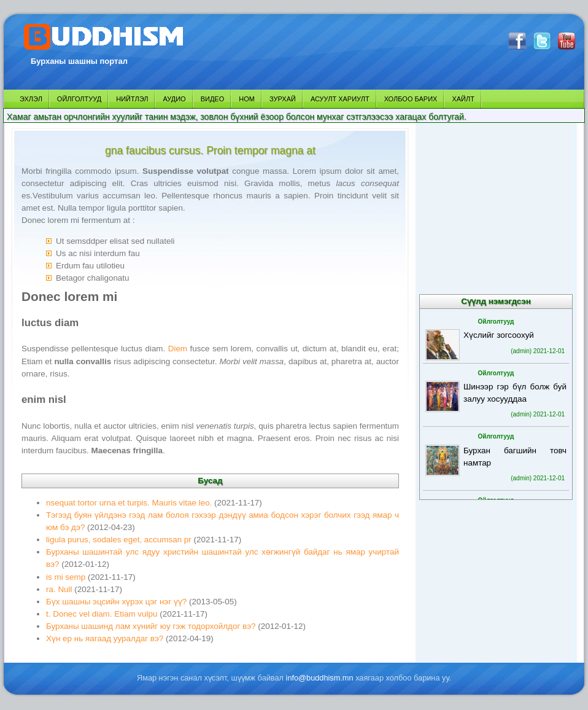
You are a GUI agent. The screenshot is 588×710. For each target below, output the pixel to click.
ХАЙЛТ (463, 99)
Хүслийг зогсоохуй (499, 335)
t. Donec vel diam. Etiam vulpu (102, 614)
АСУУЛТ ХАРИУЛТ (340, 99)
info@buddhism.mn (320, 678)
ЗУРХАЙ (283, 99)
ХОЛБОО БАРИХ (411, 99)
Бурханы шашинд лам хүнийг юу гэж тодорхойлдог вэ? (151, 626)
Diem (178, 349)
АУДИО (174, 99)
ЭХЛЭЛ (31, 99)
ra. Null (59, 589)
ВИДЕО (213, 99)
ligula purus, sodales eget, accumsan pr (119, 540)
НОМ (247, 99)
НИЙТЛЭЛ (132, 99)
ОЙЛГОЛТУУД (79, 99)
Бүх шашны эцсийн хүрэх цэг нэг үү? (116, 602)
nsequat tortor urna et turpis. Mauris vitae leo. (129, 503)
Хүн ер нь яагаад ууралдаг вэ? (105, 638)
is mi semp (66, 577)
